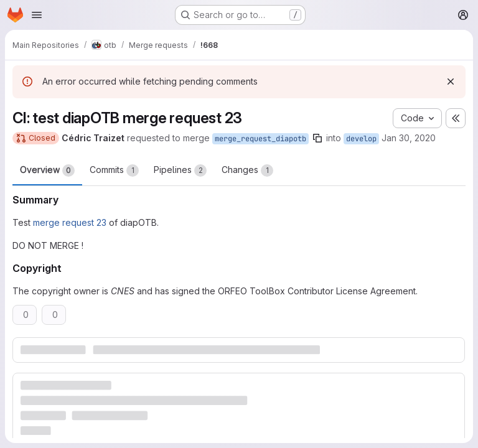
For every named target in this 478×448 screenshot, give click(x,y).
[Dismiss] (451, 82)
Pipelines (180, 170)
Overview (47, 170)
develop (361, 139)
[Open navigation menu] (37, 15)
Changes (247, 170)
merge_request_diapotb (260, 139)
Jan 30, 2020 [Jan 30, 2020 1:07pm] (409, 138)
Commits (114, 170)
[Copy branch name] (317, 138)
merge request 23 (70, 222)
